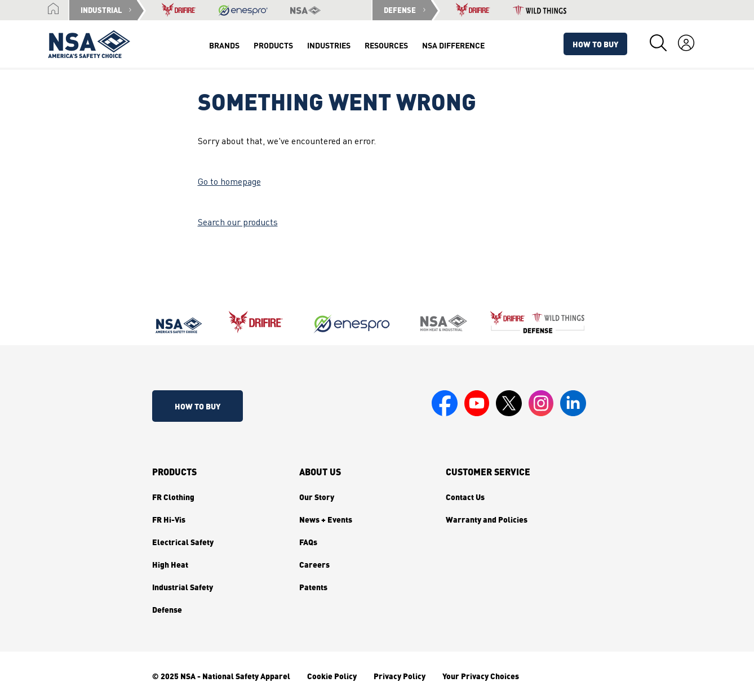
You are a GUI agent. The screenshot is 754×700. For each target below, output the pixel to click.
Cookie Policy (332, 676)
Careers (314, 564)
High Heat (170, 564)
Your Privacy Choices (481, 676)
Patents (313, 587)
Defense (167, 609)
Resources (386, 45)
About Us (320, 472)
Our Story (317, 497)
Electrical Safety (183, 542)
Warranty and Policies (487, 519)
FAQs (308, 542)
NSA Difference (453, 45)
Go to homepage (229, 182)
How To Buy (595, 44)
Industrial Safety (183, 587)
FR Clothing (173, 497)
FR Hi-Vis (169, 519)
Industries (329, 45)
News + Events (326, 519)
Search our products (238, 223)
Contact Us (465, 497)
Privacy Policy (400, 676)
